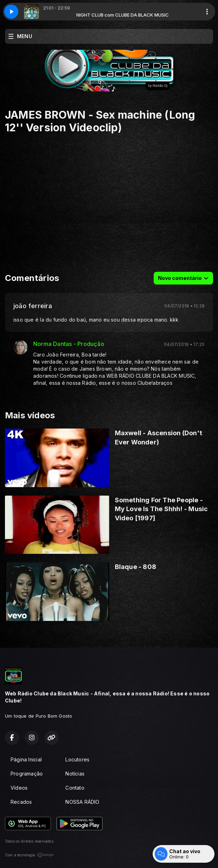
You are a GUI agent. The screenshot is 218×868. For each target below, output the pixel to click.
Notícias (75, 774)
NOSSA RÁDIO (82, 802)
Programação (27, 774)
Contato (75, 788)
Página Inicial (26, 759)
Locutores (77, 759)
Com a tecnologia (30, 855)
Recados (21, 802)
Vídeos (19, 788)
